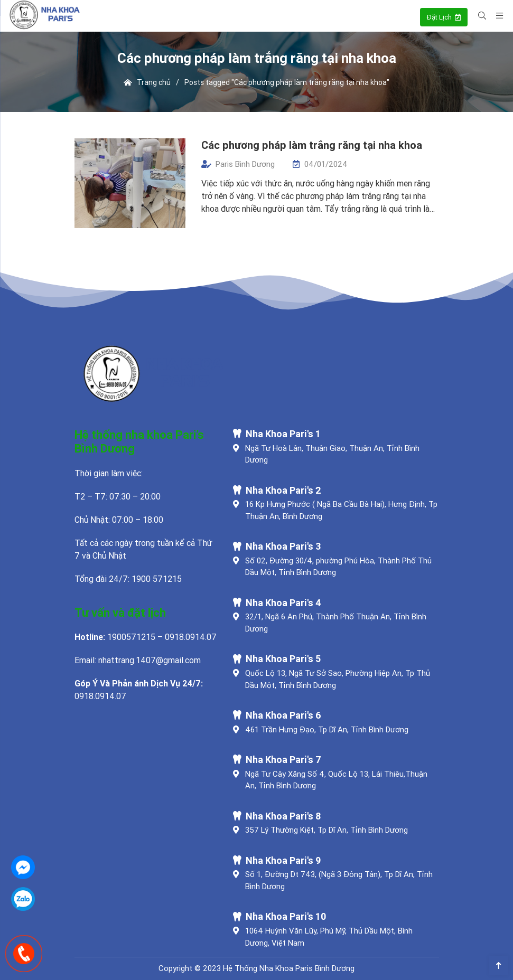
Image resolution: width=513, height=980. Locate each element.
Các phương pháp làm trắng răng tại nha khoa (312, 145)
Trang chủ (147, 82)
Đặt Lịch (444, 17)
